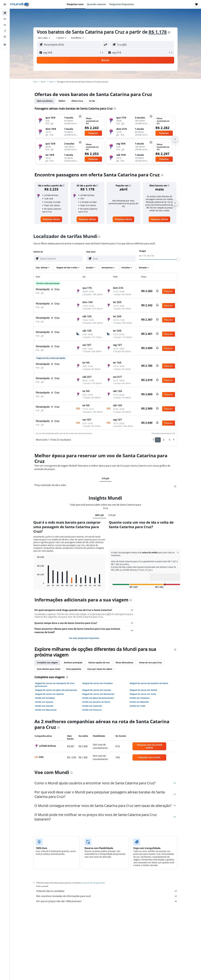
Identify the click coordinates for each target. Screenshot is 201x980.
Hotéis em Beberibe (139, 702)
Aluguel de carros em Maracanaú (98, 694)
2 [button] (164, 440)
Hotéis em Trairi (137, 706)
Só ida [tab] (92, 101)
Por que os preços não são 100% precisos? (107, 901)
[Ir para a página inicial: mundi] (20, 4)
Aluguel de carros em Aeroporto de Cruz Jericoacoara (55, 685)
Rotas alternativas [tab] (124, 662)
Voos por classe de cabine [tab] (100, 669)
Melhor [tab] (62, 101)
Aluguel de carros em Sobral (143, 690)
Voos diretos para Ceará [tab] (49, 669)
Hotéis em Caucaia (44, 706)
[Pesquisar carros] (5, 25)
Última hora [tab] (77, 101)
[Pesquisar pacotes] (5, 31)
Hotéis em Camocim (92, 706)
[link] (51, 219)
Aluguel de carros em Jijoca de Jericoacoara (56, 690)
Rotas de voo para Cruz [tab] (151, 662)
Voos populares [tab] (74, 669)
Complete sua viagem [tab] (47, 662)
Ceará (51, 82)
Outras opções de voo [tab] (99, 662)
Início (35, 82)
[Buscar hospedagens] (5, 19)
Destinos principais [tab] (73, 662)
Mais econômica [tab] (45, 101)
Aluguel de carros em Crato (143, 694)
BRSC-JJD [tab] (100, 515)
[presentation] (169, 32)
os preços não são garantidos (93, 883)
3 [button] (169, 440)
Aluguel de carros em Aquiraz (49, 694)
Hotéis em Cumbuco (140, 698)
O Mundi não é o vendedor (107, 891)
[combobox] (44, 38)
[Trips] (5, 45)
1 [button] (158, 440)
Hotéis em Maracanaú (46, 710)
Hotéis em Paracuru (92, 710)
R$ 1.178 (158, 32)
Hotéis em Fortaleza (45, 698)
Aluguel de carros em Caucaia (97, 690)
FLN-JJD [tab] (105, 478)
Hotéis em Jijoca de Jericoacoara (98, 698)
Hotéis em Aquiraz (44, 702)
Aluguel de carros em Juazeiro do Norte (149, 683)
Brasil (43, 82)
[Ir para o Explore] (5, 37)
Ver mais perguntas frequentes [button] (84, 638)
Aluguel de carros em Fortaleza (97, 683)
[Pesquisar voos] (5, 13)
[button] (5, 4)
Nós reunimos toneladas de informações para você (107, 896)
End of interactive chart (36, 584)
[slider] (178, 259)
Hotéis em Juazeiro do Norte (96, 702)
